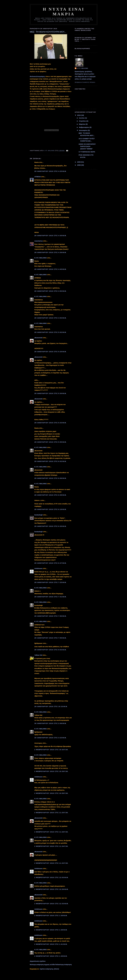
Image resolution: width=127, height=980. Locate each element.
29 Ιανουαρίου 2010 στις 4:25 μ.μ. (50, 171)
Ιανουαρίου (83, 130)
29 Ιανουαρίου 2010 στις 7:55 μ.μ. (50, 638)
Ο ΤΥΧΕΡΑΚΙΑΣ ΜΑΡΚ (87, 152)
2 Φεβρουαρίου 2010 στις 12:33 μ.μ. (51, 904)
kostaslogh (39, 515)
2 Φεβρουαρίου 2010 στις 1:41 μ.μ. (51, 944)
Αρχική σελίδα (49, 964)
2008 (79, 165)
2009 (79, 162)
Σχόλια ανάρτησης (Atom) (49, 969)
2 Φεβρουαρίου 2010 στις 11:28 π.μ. (51, 832)
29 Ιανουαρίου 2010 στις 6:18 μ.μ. (50, 509)
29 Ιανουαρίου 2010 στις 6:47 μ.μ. (50, 563)
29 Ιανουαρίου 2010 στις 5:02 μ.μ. (50, 332)
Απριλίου (83, 121)
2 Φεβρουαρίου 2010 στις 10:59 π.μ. (51, 793)
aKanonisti (38, 338)
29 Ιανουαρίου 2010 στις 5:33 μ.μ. (50, 423)
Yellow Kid (38, 655)
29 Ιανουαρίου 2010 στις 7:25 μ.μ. (50, 582)
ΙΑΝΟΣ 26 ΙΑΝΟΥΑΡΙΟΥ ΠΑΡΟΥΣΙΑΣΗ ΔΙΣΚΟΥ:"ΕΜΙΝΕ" (87, 146)
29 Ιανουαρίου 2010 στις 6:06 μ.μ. (50, 478)
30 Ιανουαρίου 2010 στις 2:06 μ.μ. (50, 723)
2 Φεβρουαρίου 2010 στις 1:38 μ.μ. (51, 915)
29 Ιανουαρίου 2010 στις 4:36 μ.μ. (50, 252)
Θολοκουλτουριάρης (37, 76)
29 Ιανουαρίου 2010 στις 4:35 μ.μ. (50, 236)
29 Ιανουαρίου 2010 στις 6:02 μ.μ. (50, 461)
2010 (79, 115)
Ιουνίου (82, 118)
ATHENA (38, 177)
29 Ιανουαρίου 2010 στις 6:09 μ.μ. (50, 495)
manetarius (39, 241)
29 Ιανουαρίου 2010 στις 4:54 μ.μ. (50, 318)
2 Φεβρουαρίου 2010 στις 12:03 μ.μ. (51, 877)
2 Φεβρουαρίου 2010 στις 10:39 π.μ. (51, 771)
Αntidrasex (38, 568)
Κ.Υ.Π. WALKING (41, 258)
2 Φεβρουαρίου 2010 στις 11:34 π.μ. (51, 846)
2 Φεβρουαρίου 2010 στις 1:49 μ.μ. (51, 956)
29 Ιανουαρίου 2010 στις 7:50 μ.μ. (50, 616)
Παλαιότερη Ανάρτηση (63, 964)
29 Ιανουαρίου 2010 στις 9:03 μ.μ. (50, 650)
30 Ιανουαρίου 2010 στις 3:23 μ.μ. (50, 738)
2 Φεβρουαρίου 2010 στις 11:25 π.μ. (51, 813)
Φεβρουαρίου (84, 127)
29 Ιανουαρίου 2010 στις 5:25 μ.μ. (50, 352)
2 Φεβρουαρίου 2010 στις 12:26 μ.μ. (51, 889)
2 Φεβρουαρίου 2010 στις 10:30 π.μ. (51, 750)
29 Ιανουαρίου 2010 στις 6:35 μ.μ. (50, 526)
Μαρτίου (82, 124)
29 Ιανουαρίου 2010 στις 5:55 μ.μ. (50, 442)
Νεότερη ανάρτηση (37, 964)
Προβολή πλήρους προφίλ (85, 82)
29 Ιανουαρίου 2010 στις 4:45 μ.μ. (50, 269)
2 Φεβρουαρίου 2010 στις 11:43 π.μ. (51, 863)
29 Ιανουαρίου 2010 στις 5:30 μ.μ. (50, 393)
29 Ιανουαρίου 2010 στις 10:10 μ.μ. (51, 706)
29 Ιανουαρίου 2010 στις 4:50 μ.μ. (50, 291)
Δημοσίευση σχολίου (38, 961)
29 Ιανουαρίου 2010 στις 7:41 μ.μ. (50, 597)
